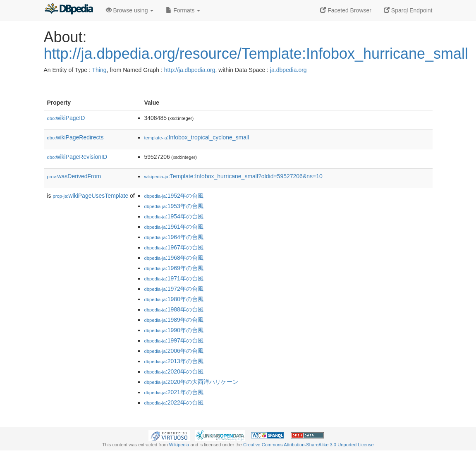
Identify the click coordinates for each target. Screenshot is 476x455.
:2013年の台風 (174, 361)
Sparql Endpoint (408, 10)
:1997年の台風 (174, 340)
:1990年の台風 (174, 330)
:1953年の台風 (174, 206)
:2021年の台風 (174, 392)
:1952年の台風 (174, 196)
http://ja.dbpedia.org (190, 70)
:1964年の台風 (174, 237)
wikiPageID (66, 118)
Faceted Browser (346, 10)
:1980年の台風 (174, 299)
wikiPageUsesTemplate (91, 196)
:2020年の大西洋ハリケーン (191, 382)
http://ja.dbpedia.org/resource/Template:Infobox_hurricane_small (256, 54)
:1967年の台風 (174, 247)
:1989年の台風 (174, 320)
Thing (99, 70)
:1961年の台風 (174, 227)
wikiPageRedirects (75, 137)
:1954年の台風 (174, 216)
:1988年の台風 (174, 309)
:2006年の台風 (174, 351)
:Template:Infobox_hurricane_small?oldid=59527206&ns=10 (233, 176)
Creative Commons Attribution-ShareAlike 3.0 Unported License (309, 445)
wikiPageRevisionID (77, 157)
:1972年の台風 (174, 289)
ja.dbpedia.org (288, 70)
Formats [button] (183, 10)
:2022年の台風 (174, 402)
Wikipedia (179, 445)
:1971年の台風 (174, 278)
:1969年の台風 (174, 268)
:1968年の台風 (174, 258)
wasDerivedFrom (74, 176)
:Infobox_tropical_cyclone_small (197, 137)
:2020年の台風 (174, 371)
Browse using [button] (130, 10)
